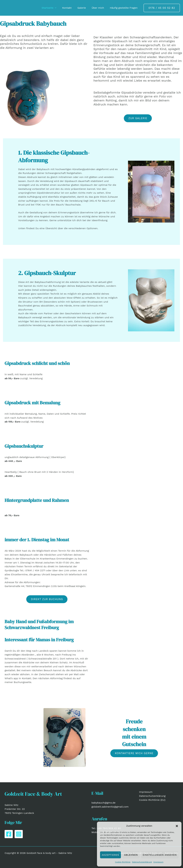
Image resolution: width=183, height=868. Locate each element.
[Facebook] (9, 834)
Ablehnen (131, 855)
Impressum (158, 862)
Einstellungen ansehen (160, 855)
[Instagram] (19, 834)
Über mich (99, 8)
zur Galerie (138, 118)
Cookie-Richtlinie (123, 862)
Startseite (53, 8)
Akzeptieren (110, 855)
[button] (177, 826)
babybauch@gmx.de (104, 803)
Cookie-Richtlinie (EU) (152, 800)
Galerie (84, 8)
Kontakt (70, 8)
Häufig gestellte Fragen (124, 8)
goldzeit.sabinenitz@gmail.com (110, 807)
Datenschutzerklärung (142, 862)
